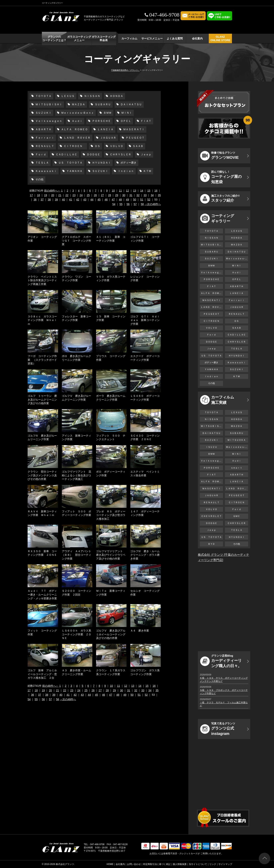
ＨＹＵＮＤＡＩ (101, 163)
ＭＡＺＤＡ (78, 104)
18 (38, 195)
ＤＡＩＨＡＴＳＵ (131, 104)
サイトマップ (225, 864)
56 (128, 204)
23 (74, 195)
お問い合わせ (134, 864)
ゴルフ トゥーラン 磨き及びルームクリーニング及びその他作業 (42, 400)
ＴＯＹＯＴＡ (43, 96)
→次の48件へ (153, 204)
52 (149, 200)
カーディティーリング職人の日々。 (221, 661)
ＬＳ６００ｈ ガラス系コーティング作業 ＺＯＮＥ (76, 634)
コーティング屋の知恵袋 (221, 177)
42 (78, 200)
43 (85, 200)
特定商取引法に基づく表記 (157, 864)
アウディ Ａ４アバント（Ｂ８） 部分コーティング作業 (76, 555)
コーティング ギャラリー (217, 218)
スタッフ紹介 (220, 199)
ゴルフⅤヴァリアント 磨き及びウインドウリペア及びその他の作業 (111, 555)
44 (92, 200)
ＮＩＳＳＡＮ (92, 96)
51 (142, 200)
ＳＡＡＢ (138, 146)
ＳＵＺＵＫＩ (43, 113)
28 (110, 195)
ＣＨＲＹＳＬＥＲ (120, 154)
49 (127, 200)
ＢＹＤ (211, 544)
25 (88, 195)
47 (113, 200)
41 (71, 200)
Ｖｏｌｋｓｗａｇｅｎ (48, 121)
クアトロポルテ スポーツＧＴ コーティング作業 (76, 241)
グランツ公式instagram (218, 729)
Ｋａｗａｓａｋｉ (46, 171)
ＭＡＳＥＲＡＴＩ (133, 129)
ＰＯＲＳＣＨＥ (101, 121)
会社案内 (197, 38)
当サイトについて (198, 864)
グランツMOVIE (219, 156)
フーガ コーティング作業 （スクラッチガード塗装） (42, 360)
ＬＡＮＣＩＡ (105, 129)
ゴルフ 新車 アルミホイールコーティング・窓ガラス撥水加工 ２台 (42, 674)
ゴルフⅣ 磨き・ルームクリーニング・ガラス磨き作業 (145, 555)
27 (103, 195)
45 (99, 200)
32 (138, 195)
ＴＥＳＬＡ (42, 163)
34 (152, 195)
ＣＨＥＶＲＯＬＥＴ (211, 516)
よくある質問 (175, 38)
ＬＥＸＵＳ (67, 96)
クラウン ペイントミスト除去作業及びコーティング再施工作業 (42, 280)
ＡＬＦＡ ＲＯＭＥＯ (74, 129)
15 (149, 191)
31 (131, 195)
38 (49, 200)
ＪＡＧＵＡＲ (108, 138)
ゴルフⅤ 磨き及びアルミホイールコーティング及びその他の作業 (111, 634)
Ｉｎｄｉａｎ (125, 171)
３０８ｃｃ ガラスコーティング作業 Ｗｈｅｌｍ (42, 320)
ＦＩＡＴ (146, 121)
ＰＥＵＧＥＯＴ (135, 138)
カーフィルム (129, 38)
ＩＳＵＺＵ (211, 447)
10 (113, 191)
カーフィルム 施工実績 (217, 400)
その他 (39, 179)
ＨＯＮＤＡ (116, 96)
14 (142, 191)
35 (159, 195)
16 (156, 191)
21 (60, 195)
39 (57, 200)
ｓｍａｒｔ (237, 468)
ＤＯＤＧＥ (93, 154)
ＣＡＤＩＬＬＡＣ (66, 154)
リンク (213, 864)
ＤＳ (97, 146)
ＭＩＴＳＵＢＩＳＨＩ (48, 104)
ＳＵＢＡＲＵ (102, 104)
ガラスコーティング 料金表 (104, 38)
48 (120, 200)
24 (81, 195)
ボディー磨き (128, 163)
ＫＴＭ (147, 171)
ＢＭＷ (107, 113)
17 (31, 195)
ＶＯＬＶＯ (116, 146)
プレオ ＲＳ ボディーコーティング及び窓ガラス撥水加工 (111, 515)
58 (142, 204)
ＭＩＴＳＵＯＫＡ (237, 440)
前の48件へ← (52, 191)
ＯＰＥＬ (125, 121)
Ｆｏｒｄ (40, 154)
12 (127, 191)
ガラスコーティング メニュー (79, 38)
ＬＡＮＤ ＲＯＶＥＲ (77, 138)
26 (95, 195)
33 (145, 195)
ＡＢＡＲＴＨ (43, 129)
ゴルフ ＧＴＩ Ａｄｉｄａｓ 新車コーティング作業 (145, 320)
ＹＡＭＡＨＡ (74, 171)
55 (121, 204)
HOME (110, 864)
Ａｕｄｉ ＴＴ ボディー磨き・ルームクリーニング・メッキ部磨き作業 (42, 595)
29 (117, 195)
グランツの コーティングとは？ (54, 38)
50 (135, 200)
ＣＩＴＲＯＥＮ (74, 146)
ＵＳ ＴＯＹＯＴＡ (70, 163)
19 (46, 195)
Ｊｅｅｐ (146, 154)
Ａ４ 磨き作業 (140, 631)
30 (124, 195)
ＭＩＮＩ (126, 113)
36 (35, 200)
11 (120, 191)
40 (64, 200)
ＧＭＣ (237, 516)
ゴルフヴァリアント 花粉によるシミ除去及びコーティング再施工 (76, 475)
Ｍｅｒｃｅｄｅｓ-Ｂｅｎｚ (77, 113)
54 (114, 204)
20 (53, 195)
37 (42, 200)
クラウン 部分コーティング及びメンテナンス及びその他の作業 (42, 475)
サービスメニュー (152, 38)
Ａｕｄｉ (77, 121)
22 (67, 195)
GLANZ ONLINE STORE (220, 38)
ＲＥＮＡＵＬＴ (44, 146)
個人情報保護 (180, 864)
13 (135, 191)
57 (135, 204)
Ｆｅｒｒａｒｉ (44, 138)
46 (106, 200)
